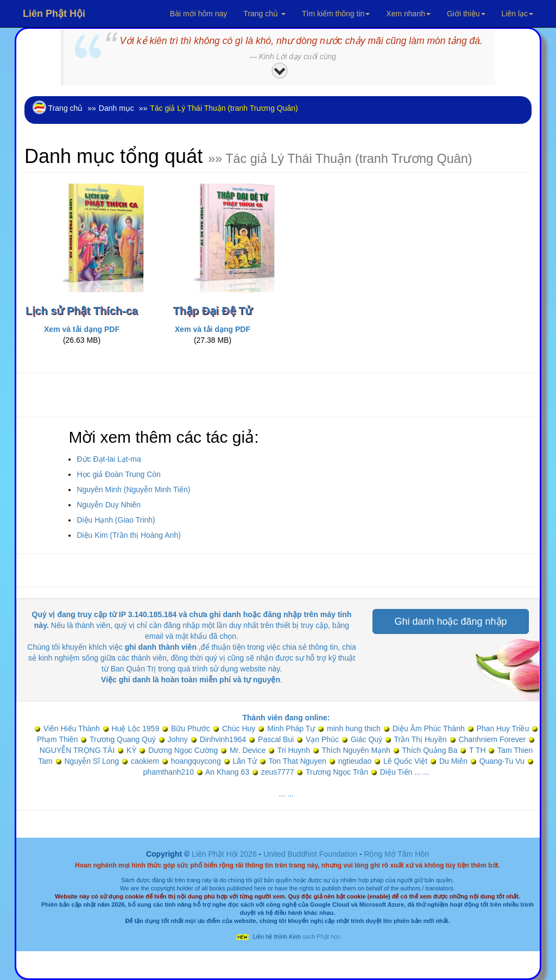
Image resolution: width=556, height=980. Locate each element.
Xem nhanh (408, 14)
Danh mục (116, 108)
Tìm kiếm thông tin (336, 14)
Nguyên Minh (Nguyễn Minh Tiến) (133, 489)
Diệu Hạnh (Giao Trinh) (116, 520)
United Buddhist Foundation (310, 854)
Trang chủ (264, 14)
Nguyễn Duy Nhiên (109, 505)
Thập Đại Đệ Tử (213, 311)
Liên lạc (517, 14)
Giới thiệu (466, 14)
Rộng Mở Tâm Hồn (396, 854)
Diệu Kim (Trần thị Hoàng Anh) (128, 535)
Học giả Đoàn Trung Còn (119, 474)
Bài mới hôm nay (198, 14)
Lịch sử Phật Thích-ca (82, 311)
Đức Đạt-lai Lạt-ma (109, 459)
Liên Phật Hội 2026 (225, 854)
